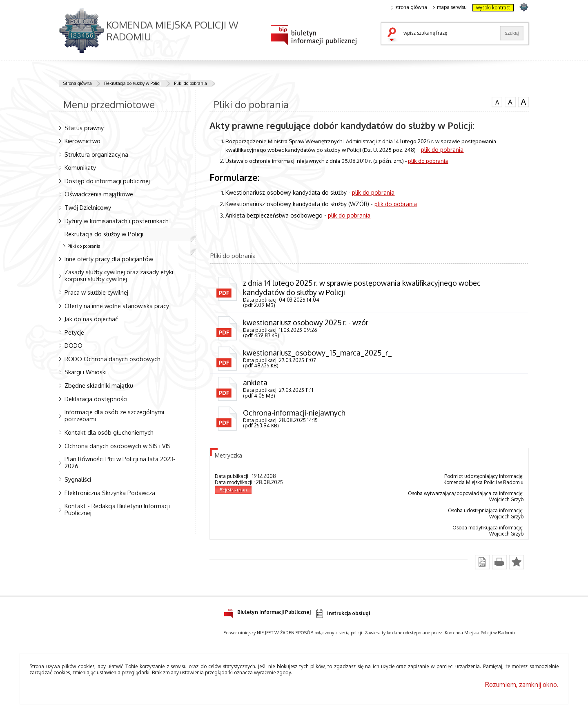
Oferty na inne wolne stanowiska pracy (117, 306)
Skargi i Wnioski (86, 372)
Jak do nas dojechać (91, 319)
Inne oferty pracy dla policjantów (109, 259)
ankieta (255, 382)
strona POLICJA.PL (524, 7)
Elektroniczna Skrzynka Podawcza (110, 493)
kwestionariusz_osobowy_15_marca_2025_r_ (317, 353)
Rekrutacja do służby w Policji (133, 83)
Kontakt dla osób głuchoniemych (109, 432)
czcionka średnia (510, 102)
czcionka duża (523, 102)
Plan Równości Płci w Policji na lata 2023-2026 (120, 462)
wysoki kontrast (493, 8)
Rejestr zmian (233, 490)
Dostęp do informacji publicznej (107, 181)
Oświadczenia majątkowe (99, 194)
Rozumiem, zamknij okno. (522, 685)
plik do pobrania (442, 150)
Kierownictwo (82, 141)
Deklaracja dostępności (96, 399)
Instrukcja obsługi (342, 614)
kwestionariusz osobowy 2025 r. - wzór (306, 322)
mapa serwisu (450, 7)
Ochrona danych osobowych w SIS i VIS (118, 446)
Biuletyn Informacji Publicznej (267, 611)
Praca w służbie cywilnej (96, 292)
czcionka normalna (497, 101)
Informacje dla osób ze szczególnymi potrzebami (114, 415)
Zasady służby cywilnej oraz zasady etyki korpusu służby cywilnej (119, 275)
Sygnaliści (78, 479)
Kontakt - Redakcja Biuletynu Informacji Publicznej (117, 509)
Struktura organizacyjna (96, 154)
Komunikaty (80, 167)
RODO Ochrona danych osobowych (112, 359)
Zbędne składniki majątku (99, 385)
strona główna (409, 7)
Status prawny (84, 128)
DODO (73, 345)
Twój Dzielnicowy (88, 207)
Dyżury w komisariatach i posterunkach (117, 221)
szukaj (394, 35)
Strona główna (78, 83)
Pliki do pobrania (190, 83)
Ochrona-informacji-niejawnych (294, 413)
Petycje (74, 332)
